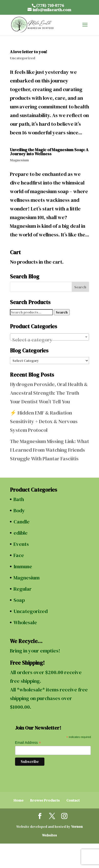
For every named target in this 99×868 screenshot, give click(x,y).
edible (21, 533)
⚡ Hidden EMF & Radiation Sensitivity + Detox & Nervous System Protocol (44, 421)
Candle (22, 522)
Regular (23, 589)
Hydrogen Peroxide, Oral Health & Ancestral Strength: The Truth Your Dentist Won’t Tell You (49, 393)
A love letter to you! (29, 52)
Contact (73, 800)
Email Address (28, 743)
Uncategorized (23, 58)
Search (62, 312)
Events (21, 544)
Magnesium (19, 160)
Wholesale (25, 622)
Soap (19, 600)
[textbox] (49, 340)
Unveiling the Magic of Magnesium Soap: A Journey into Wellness (49, 152)
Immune (23, 566)
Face (19, 555)
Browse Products (45, 800)
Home (18, 800)
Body (19, 510)
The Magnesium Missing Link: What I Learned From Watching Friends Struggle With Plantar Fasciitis (49, 450)
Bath (19, 499)
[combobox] (49, 337)
